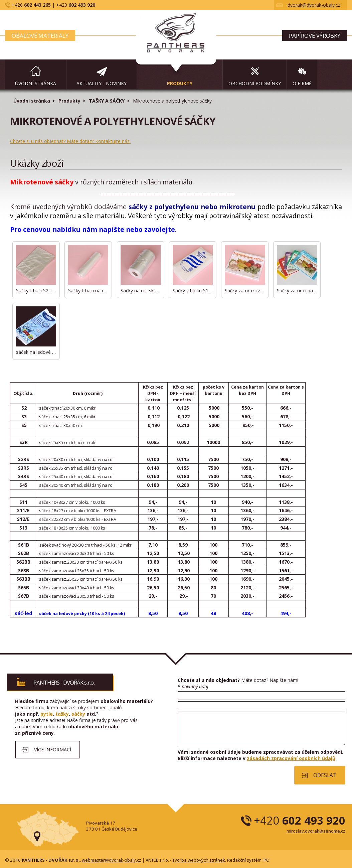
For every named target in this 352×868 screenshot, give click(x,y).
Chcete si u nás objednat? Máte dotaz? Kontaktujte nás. (70, 141)
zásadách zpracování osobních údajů (291, 758)
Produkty (69, 101)
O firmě (302, 83)
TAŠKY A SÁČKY (107, 101)
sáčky (78, 714)
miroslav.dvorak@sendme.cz (316, 831)
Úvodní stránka (36, 83)
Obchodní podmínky (255, 83)
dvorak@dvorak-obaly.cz (314, 5)
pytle (47, 714)
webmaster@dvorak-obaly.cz (112, 860)
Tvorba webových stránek (199, 860)
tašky (62, 714)
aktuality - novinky (102, 83)
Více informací (53, 750)
